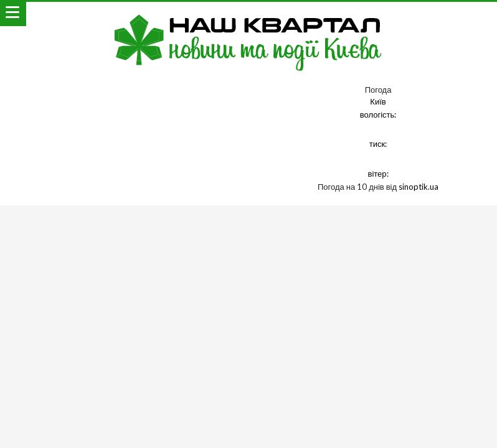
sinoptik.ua (419, 187)
